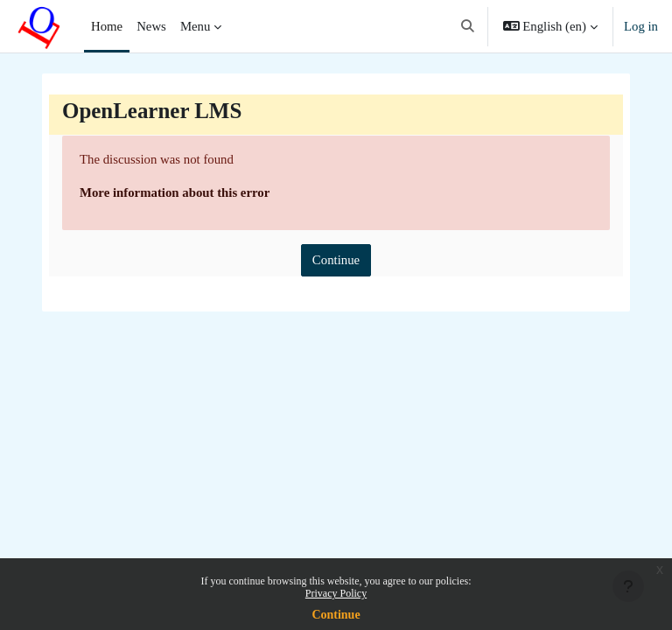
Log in (641, 26)
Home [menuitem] (107, 26)
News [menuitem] (151, 26)
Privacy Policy (336, 593)
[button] (468, 26)
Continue (336, 615)
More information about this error (175, 192)
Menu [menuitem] (196, 26)
